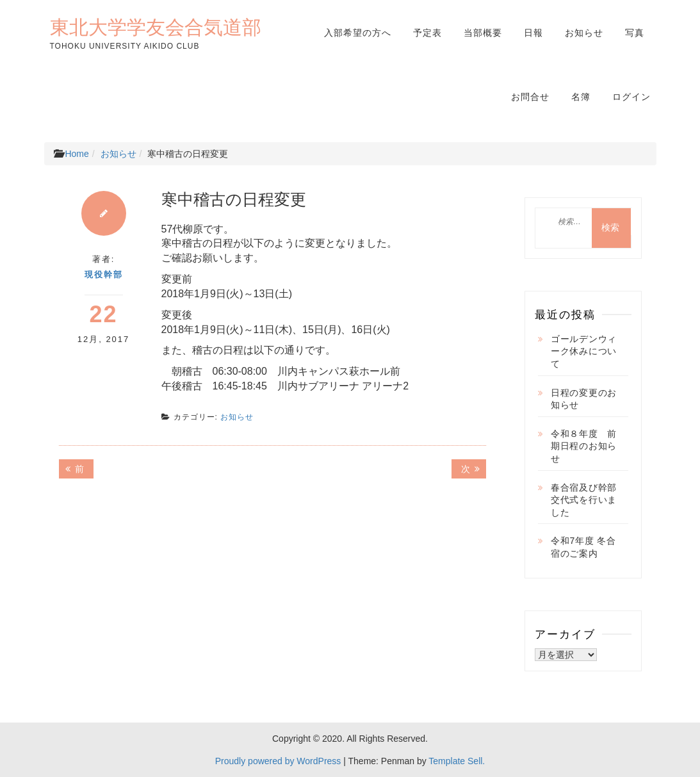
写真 (635, 33)
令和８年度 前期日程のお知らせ (584, 446)
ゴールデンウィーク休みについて (584, 351)
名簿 (581, 97)
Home (77, 154)
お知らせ (584, 33)
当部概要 (483, 33)
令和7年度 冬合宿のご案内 (583, 547)
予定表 (427, 33)
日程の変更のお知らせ (584, 399)
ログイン (631, 97)
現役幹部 (104, 274)
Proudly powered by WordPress (278, 761)
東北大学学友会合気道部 (156, 27)
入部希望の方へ (358, 33)
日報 (533, 33)
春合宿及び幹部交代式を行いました (584, 500)
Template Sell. (457, 761)
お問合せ (530, 97)
